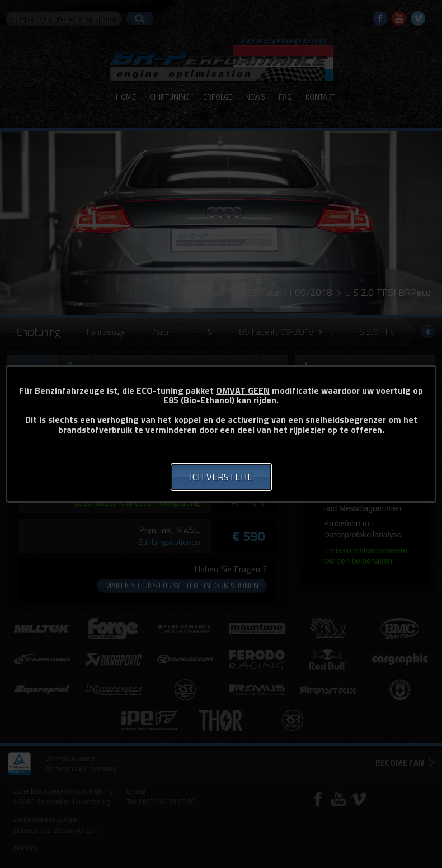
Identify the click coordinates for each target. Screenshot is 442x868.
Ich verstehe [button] (221, 477)
